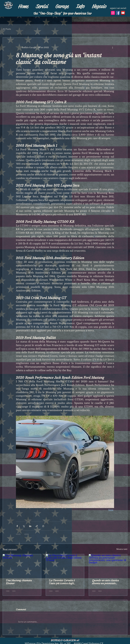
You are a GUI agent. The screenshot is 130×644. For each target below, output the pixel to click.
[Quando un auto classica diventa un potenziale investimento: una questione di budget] (108, 565)
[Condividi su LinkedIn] (30, 526)
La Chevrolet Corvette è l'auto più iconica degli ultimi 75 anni (62, 582)
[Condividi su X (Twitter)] (24, 526)
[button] (62, 6)
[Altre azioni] (112, 48)
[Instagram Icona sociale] (113, 13)
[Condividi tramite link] (37, 526)
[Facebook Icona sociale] (118, 13)
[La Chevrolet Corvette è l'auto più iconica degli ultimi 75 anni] (65, 565)
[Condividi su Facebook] (17, 526)
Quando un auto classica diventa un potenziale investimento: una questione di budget (107, 582)
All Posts (7, 29)
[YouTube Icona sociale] (123, 13)
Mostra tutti (122, 549)
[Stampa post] (43, 526)
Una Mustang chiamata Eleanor (19, 582)
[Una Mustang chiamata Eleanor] (22, 565)
